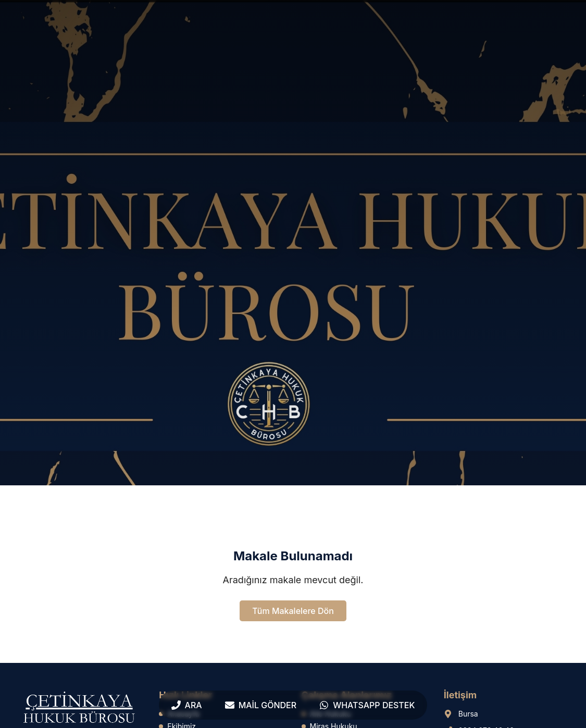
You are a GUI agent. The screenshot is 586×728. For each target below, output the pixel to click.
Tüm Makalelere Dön (293, 611)
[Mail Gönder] (261, 705)
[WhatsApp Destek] (367, 705)
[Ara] (187, 705)
